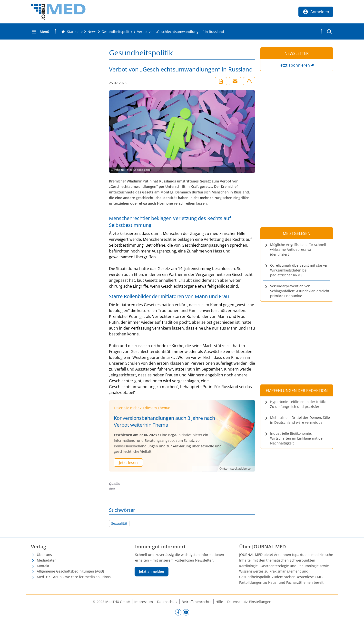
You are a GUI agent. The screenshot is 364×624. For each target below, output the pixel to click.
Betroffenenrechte (197, 602)
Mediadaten (47, 560)
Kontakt (43, 566)
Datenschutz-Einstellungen (249, 602)
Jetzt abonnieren (295, 65)
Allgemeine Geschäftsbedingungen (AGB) (70, 571)
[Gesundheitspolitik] (117, 32)
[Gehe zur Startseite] (72, 32)
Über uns (44, 555)
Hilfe (219, 602)
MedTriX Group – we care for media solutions (74, 577)
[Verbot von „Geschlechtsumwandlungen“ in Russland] (181, 32)
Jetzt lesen (128, 463)
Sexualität (119, 523)
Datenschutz (167, 602)
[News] (92, 32)
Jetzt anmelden (152, 571)
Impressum (144, 602)
